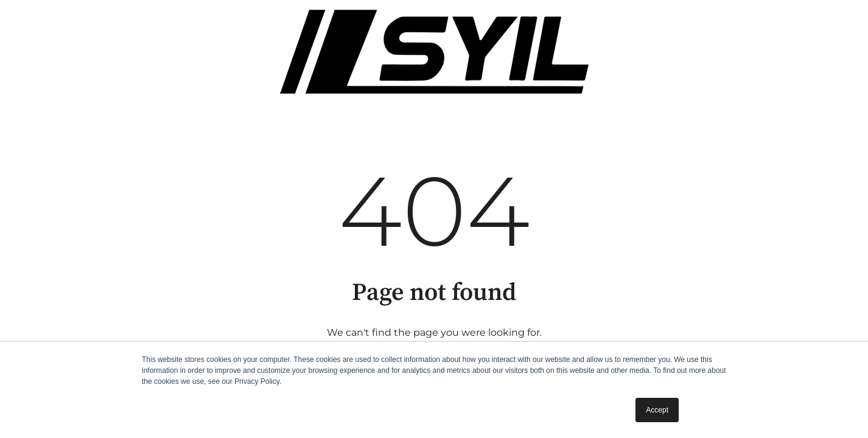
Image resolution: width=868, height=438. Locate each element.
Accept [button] (657, 410)
